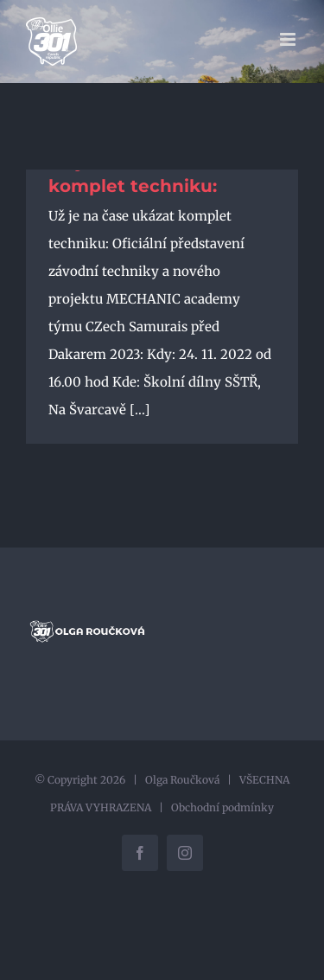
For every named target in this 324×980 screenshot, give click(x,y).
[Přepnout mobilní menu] (289, 39)
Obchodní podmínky (222, 807)
